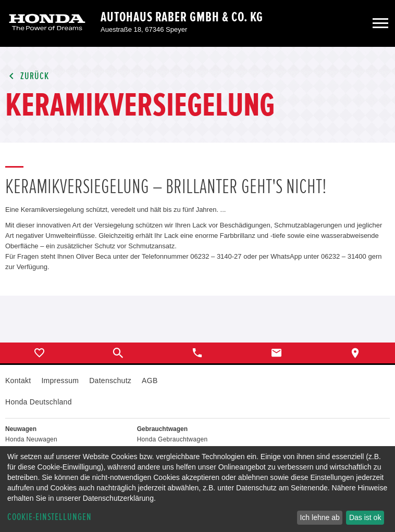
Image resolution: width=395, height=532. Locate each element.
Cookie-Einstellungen (50, 517)
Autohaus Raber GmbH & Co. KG (182, 17)
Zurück (27, 76)
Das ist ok (365, 517)
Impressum (60, 381)
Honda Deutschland (39, 402)
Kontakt (18, 381)
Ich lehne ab (319, 517)
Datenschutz (110, 381)
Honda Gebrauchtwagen (172, 439)
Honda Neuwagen (31, 439)
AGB (150, 381)
